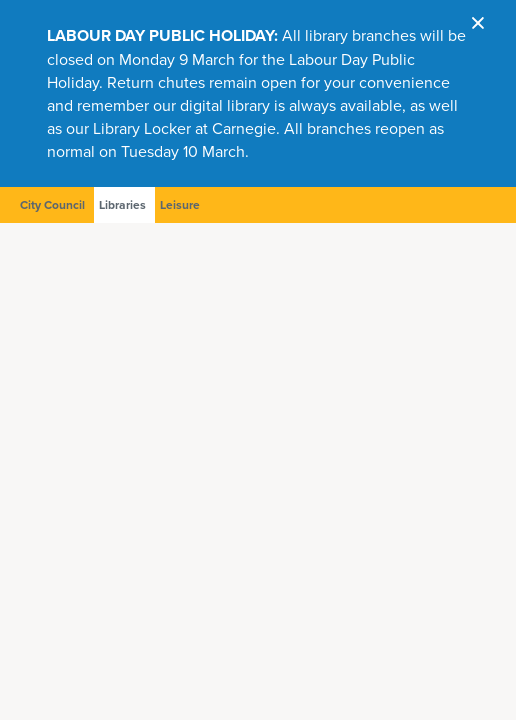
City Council (52, 205)
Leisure (180, 205)
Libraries (122, 205)
